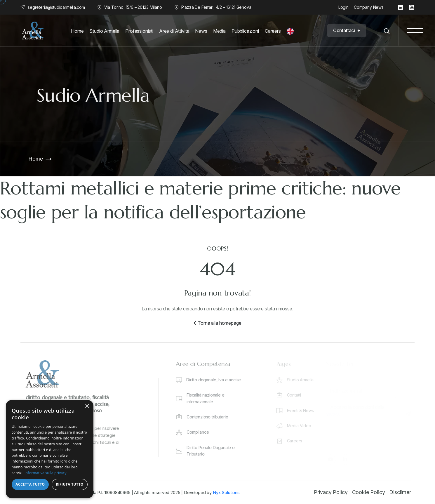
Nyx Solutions (226, 492)
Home (35, 159)
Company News (369, 7)
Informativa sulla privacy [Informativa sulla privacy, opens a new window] (46, 473)
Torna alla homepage (218, 323)
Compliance (201, 432)
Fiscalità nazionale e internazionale (208, 398)
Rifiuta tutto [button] (70, 484)
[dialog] (50, 449)
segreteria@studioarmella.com (56, 7)
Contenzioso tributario (210, 417)
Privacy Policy (331, 492)
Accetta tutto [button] (30, 484)
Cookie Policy (369, 492)
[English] (292, 31)
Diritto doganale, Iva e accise (216, 380)
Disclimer (400, 492)
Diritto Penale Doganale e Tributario (214, 451)
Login (343, 7)
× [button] (87, 406)
